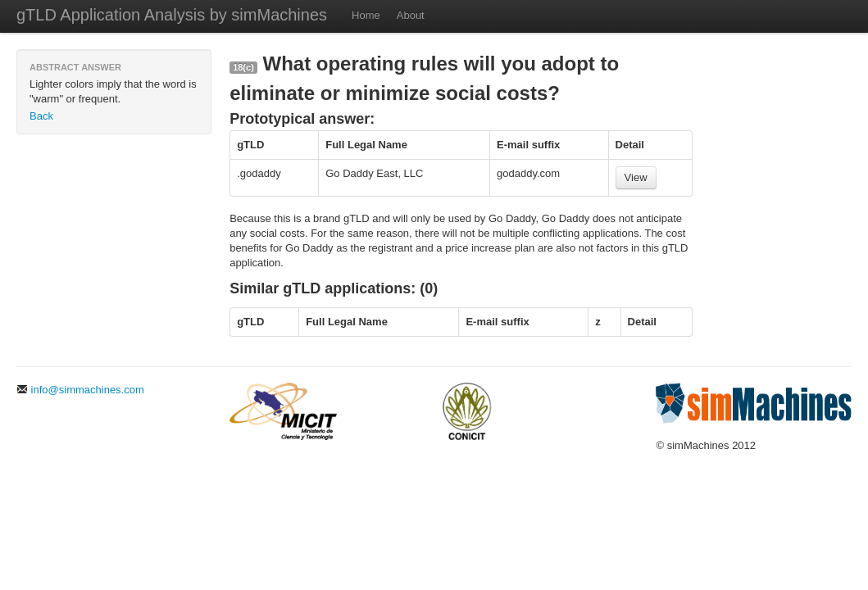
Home (366, 15)
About (411, 15)
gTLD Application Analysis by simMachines (172, 15)
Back (41, 116)
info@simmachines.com (80, 390)
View (636, 177)
